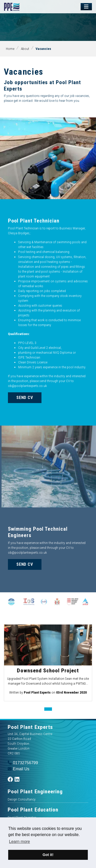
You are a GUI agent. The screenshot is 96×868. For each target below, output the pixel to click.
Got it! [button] (48, 855)
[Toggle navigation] (86, 7)
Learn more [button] (19, 842)
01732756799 (23, 763)
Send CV (25, 398)
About (25, 49)
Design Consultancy (22, 799)
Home (10, 49)
